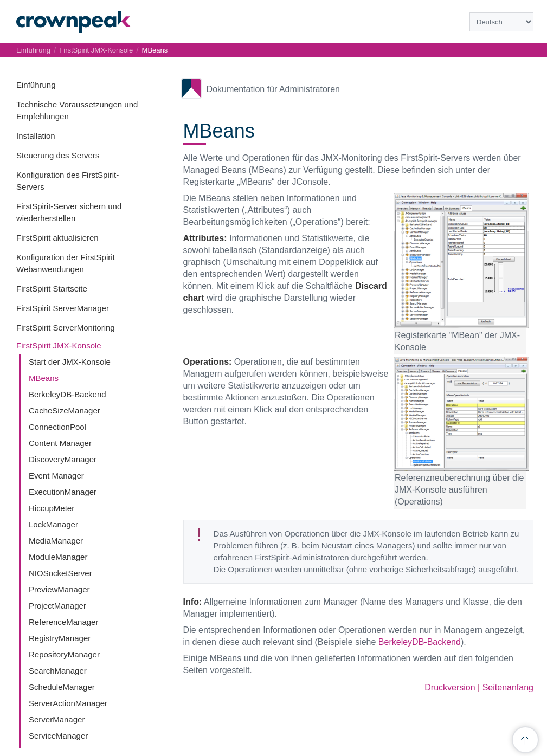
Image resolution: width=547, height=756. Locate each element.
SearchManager (58, 671)
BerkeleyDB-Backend (67, 394)
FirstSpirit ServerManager (63, 308)
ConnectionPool (57, 427)
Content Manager (60, 443)
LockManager (53, 524)
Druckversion (450, 687)
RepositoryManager (64, 654)
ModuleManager (58, 557)
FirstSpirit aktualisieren (57, 238)
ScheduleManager (62, 687)
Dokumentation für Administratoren (273, 89)
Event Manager (56, 476)
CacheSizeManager (65, 411)
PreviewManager (59, 589)
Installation (36, 136)
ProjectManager (57, 606)
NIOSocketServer (60, 573)
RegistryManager (60, 638)
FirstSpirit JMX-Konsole (59, 345)
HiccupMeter (52, 508)
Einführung (36, 85)
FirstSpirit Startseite (52, 289)
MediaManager (56, 541)
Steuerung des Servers (58, 155)
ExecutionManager (63, 492)
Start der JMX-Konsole (70, 362)
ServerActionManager (68, 703)
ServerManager (57, 719)
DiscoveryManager (63, 459)
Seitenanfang (508, 687)
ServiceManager (58, 736)
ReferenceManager (63, 622)
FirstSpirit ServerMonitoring (66, 328)
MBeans (44, 378)
